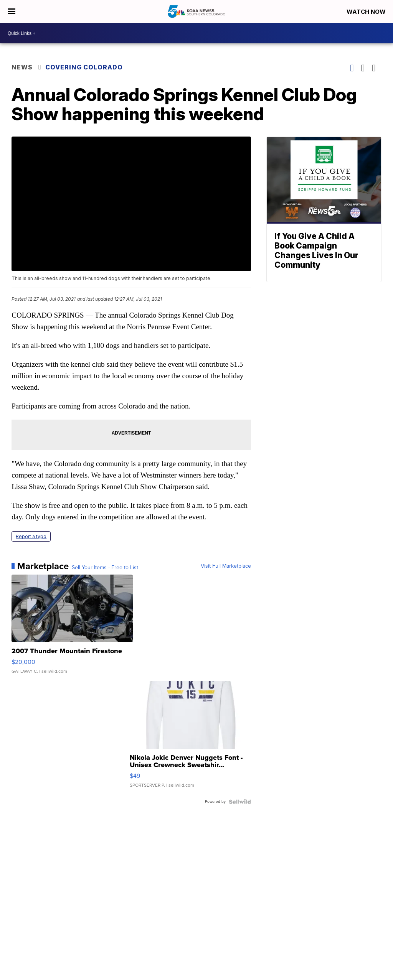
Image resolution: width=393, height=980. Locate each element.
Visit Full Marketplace (226, 566)
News (22, 67)
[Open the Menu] (12, 12)
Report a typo (31, 536)
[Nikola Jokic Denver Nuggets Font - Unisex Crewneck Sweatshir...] (190, 738)
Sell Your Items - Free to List (105, 568)
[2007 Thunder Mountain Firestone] (72, 628)
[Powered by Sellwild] (240, 802)
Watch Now (367, 12)
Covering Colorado (84, 67)
